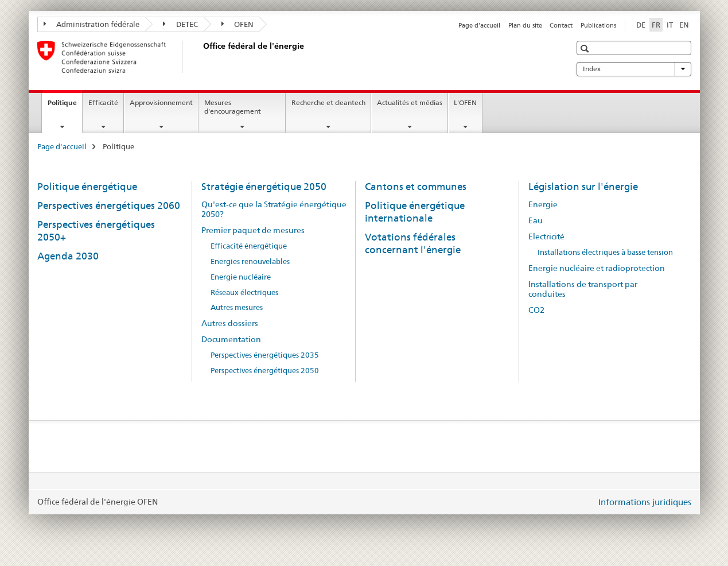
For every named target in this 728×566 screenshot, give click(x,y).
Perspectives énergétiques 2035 (265, 355)
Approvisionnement (161, 102)
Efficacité (103, 102)
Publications (598, 25)
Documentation (231, 339)
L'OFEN (465, 102)
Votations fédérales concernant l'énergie (413, 243)
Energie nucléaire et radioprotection (597, 268)
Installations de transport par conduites (583, 289)
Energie (543, 204)
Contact (561, 25)
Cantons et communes (416, 187)
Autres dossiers (230, 323)
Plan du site (525, 25)
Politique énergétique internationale (415, 212)
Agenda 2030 (68, 256)
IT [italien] (670, 25)
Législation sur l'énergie (583, 187)
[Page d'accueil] (201, 57)
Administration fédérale (92, 24)
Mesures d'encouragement (233, 107)
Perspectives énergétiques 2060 (109, 206)
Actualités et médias (410, 102)
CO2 (536, 310)
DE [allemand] (641, 25)
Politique (65, 106)
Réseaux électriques (244, 292)
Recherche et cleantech (328, 102)
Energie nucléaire (241, 277)
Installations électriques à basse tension (605, 252)
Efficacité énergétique (249, 246)
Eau (536, 220)
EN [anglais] (684, 25)
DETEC (180, 24)
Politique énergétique (87, 187)
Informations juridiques (645, 502)
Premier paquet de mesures (253, 230)
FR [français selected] (656, 25)
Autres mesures (237, 307)
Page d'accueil (479, 25)
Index (634, 69)
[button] (586, 49)
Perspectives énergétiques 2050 (265, 371)
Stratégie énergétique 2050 (264, 187)
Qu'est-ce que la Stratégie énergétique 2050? (274, 209)
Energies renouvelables (250, 261)
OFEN (238, 24)
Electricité (546, 237)
